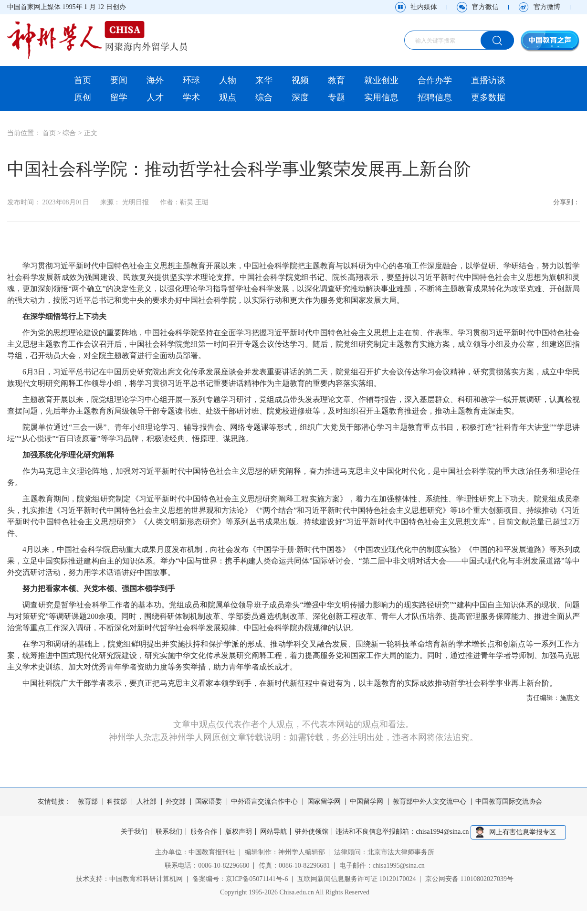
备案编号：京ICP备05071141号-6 (240, 878)
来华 (264, 80)
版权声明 (239, 832)
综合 (264, 97)
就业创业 (381, 80)
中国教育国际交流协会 (509, 802)
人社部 (147, 802)
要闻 (119, 80)
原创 (83, 97)
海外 (155, 80)
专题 (336, 97)
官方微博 (547, 7)
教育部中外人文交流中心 (430, 802)
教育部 (88, 802)
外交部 (176, 802)
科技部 (117, 802)
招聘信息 (435, 97)
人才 (155, 97)
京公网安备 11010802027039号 (469, 878)
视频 (300, 80)
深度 (300, 97)
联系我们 (167, 832)
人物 (228, 80)
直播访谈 (488, 80)
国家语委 (209, 802)
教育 (336, 80)
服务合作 (203, 832)
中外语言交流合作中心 (264, 802)
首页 (83, 80)
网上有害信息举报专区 (526, 832)
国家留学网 (324, 802)
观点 (228, 97)
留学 (119, 97)
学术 (191, 97)
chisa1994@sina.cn (446, 832)
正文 (91, 133)
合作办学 (435, 80)
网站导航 (275, 832)
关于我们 (131, 832)
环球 (191, 80)
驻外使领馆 (314, 832)
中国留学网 (367, 802)
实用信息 (381, 97)
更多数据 (488, 97)
